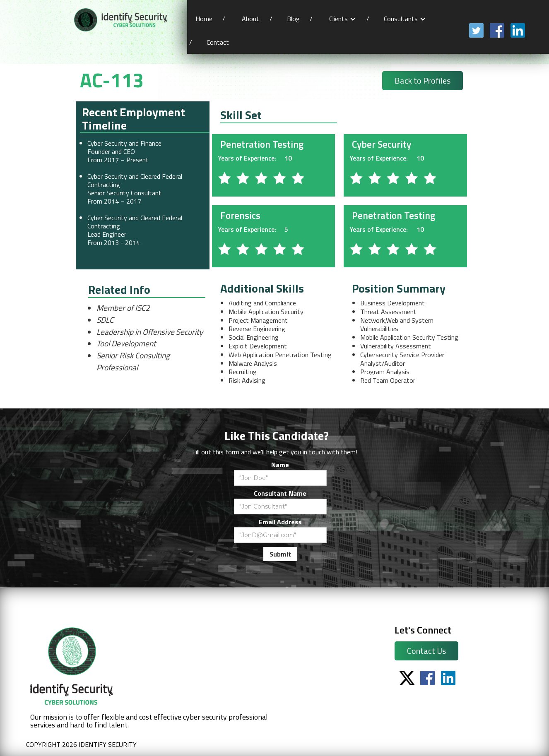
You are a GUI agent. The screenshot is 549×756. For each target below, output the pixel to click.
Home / (210, 19)
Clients (338, 19)
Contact (219, 42)
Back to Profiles (423, 80)
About (250, 19)
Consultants (401, 19)
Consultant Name (280, 493)
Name (280, 465)
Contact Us (426, 651)
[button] (343, 19)
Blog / (300, 19)
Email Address (280, 522)
